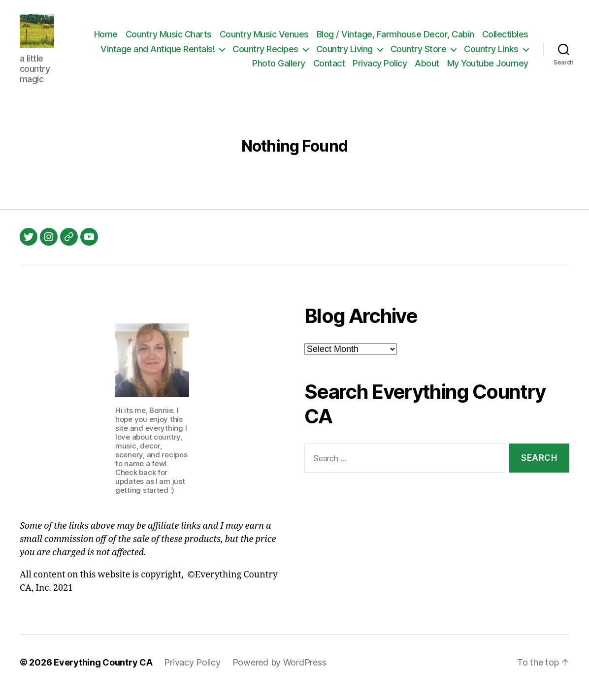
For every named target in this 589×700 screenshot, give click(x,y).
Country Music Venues (318, 39)
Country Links (208, 68)
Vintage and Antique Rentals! (230, 54)
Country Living (416, 54)
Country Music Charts (223, 39)
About (427, 68)
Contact (329, 68)
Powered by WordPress (279, 672)
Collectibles (142, 54)
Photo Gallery (279, 68)
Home (160, 39)
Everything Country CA (103, 672)
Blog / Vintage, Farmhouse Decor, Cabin (450, 39)
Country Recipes (338, 54)
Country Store (491, 54)
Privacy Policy (380, 68)
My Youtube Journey (488, 68)
